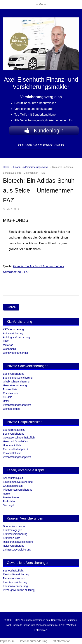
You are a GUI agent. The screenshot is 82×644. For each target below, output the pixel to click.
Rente (6, 494)
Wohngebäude (11, 409)
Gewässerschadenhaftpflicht (19, 438)
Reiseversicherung (14, 546)
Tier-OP (7, 397)
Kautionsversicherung (15, 586)
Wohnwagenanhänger (16, 353)
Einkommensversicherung (18, 482)
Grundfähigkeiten (13, 486)
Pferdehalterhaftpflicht (15, 449)
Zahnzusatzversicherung (17, 550)
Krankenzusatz (12, 538)
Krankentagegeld (13, 530)
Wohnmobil (9, 349)
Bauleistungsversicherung (18, 378)
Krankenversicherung (15, 534)
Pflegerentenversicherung (18, 490)
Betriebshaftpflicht (13, 571)
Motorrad (8, 345)
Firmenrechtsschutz (14, 578)
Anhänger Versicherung (16, 337)
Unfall (6, 401)
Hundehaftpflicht (12, 445)
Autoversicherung (13, 333)
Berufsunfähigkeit (13, 478)
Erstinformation (61, 641)
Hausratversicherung (15, 385)
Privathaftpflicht (12, 453)
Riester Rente (11, 497)
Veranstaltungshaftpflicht (17, 405)
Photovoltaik (10, 389)
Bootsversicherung (14, 374)
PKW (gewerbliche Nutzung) (19, 590)
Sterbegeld (9, 505)
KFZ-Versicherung (13, 329)
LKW (6, 341)
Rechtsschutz (11, 393)
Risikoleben (10, 501)
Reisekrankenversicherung (18, 542)
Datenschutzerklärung (33, 641)
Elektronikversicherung (16, 574)
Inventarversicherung (15, 582)
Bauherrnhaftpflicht (14, 430)
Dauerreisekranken (14, 526)
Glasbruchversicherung (16, 382)
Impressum (8, 641)
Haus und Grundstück (15, 441)
